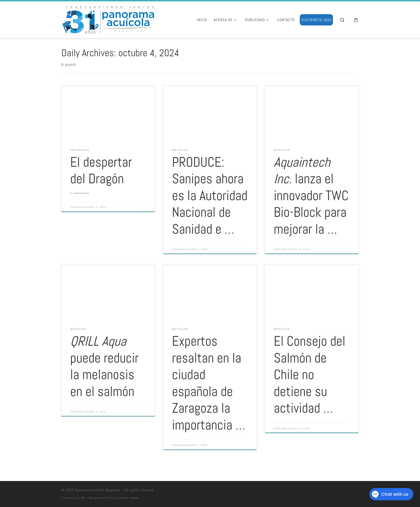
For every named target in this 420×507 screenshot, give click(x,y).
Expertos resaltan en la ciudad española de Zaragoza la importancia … (209, 383)
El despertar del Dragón (101, 171)
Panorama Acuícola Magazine (97, 490)
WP (83, 498)
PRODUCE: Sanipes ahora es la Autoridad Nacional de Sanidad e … (210, 196)
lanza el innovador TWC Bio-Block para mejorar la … (311, 196)
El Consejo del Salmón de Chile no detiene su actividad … (310, 375)
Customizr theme (127, 498)
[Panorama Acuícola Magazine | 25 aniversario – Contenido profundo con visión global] (108, 19)
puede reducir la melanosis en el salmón (104, 366)
